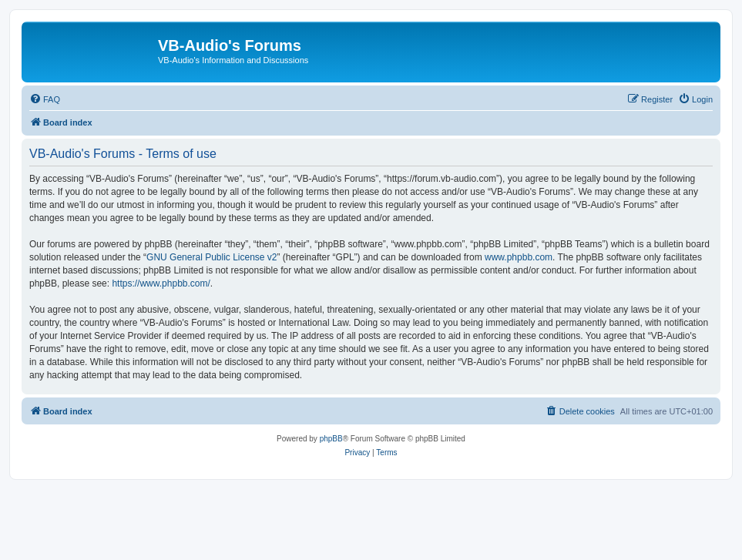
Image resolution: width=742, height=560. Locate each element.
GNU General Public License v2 (212, 257)
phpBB (331, 439)
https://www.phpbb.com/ (161, 283)
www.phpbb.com (519, 257)
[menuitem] (45, 99)
